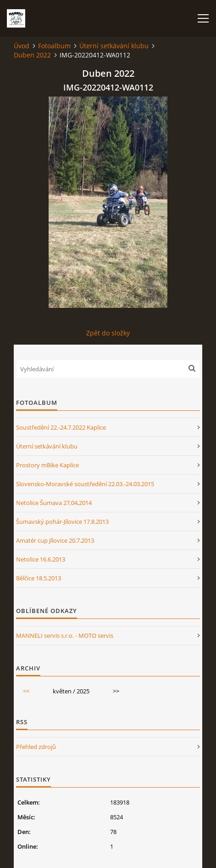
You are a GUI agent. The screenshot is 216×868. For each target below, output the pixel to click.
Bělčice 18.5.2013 (39, 578)
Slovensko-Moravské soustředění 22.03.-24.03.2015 (85, 484)
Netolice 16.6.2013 (41, 559)
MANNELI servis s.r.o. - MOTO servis (65, 635)
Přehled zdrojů (36, 747)
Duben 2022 (32, 55)
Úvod (22, 46)
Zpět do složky (108, 333)
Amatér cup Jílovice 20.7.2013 (55, 540)
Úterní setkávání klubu (114, 46)
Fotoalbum (54, 46)
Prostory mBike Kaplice (47, 465)
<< (26, 691)
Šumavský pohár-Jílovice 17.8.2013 (62, 522)
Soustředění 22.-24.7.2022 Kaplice (61, 427)
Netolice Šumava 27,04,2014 (54, 503)
